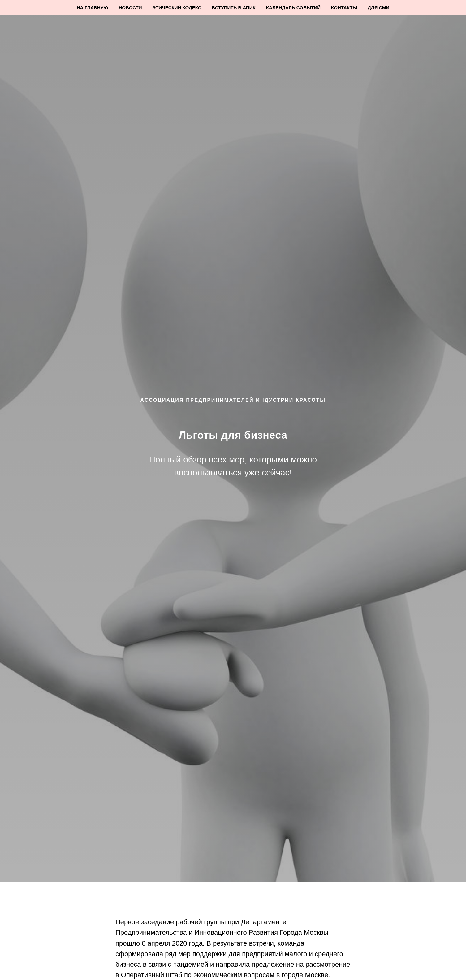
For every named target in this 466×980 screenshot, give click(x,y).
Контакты (344, 8)
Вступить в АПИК (234, 8)
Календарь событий (293, 8)
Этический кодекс (177, 8)
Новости (130, 8)
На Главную (93, 8)
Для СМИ (378, 8)
